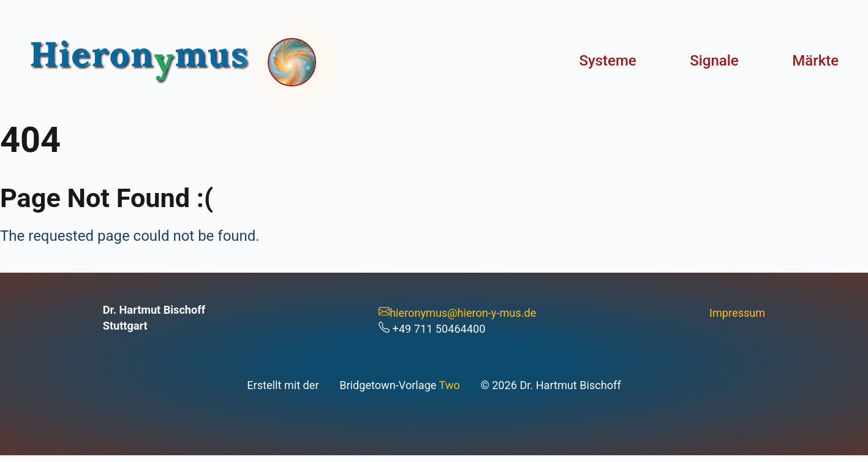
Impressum (737, 313)
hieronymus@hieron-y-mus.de (457, 313)
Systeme (607, 61)
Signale (714, 61)
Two (450, 385)
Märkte (815, 61)
